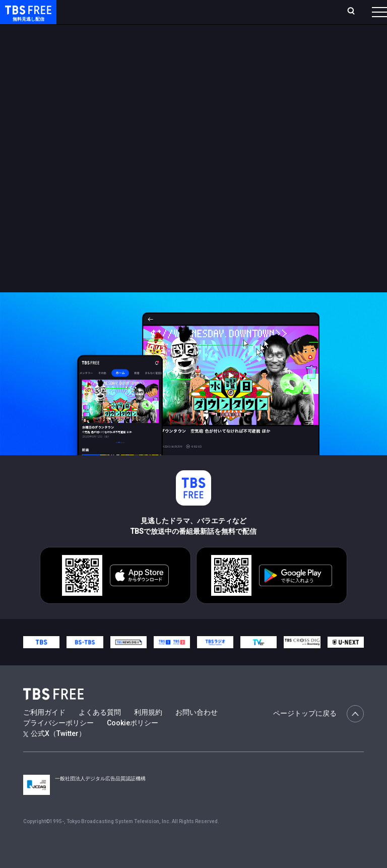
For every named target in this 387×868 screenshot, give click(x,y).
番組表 (362, 16)
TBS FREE (27, 18)
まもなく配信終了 (155, 40)
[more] (288, 41)
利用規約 (148, 732)
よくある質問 (100, 732)
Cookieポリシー (133, 743)
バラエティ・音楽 (251, 40)
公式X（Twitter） (54, 754)
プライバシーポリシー (58, 743)
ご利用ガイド (44, 732)
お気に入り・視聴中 (251, 16)
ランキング (165, 16)
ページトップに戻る (318, 734)
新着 (109, 40)
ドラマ (203, 40)
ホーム (112, 16)
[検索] (299, 16)
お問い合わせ (197, 732)
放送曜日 (135, 16)
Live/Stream (200, 11)
